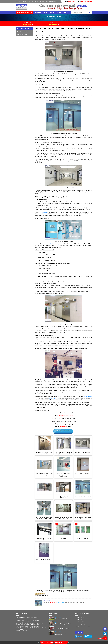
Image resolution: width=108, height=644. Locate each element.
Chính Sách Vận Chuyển (81, 624)
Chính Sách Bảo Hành (80, 618)
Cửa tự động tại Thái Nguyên (61, 619)
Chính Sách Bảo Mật (80, 620)
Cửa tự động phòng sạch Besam (83, 452)
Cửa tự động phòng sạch (23, 32)
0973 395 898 (54, 24)
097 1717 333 (28, 24)
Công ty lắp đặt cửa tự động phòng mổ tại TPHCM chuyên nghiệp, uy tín (64, 475)
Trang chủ (38, 12)
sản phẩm (53, 19)
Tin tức (45, 12)
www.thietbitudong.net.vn (35, 622)
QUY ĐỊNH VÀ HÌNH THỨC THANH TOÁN (83, 627)
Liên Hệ (66, 12)
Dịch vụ (52, 12)
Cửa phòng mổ (63, 538)
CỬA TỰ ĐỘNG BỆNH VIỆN (83, 538)
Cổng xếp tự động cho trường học (62, 628)
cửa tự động (43, 212)
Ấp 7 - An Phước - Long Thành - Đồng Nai (29, 1)
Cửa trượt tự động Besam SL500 (44, 496)
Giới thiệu (59, 12)
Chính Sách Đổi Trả (80, 622)
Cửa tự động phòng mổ (22, 35)
